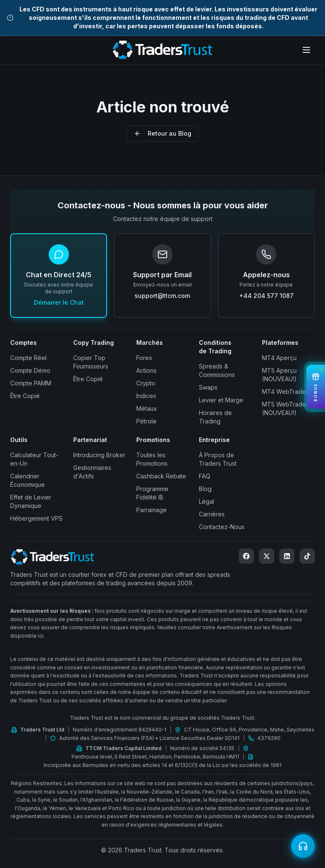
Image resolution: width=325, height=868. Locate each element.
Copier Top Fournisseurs (91, 362)
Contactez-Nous (222, 527)
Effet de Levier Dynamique (31, 501)
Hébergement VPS (36, 518)
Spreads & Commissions (217, 370)
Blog (205, 489)
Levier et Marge (221, 400)
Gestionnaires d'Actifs (92, 472)
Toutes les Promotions (152, 459)
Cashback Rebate (161, 476)
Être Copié (25, 396)
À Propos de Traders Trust (218, 459)
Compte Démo (30, 370)
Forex (144, 358)
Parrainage (151, 510)
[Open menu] (306, 50)
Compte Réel (28, 358)
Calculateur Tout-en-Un (34, 459)
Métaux (147, 408)
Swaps (208, 387)
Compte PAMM (31, 383)
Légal (207, 501)
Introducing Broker (99, 455)
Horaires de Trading (215, 417)
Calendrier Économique (28, 480)
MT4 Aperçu (279, 358)
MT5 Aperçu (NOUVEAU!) (279, 375)
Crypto (146, 383)
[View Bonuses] (316, 387)
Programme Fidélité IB (152, 493)
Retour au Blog (163, 133)
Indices (146, 396)
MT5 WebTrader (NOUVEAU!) (285, 408)
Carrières (212, 514)
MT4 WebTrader (285, 392)
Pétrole (146, 421)
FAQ (205, 476)
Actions (146, 370)
